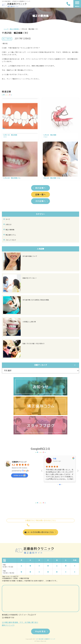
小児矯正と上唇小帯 (29, 322)
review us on (20, 475)
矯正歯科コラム (11, 235)
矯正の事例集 (10, 230)
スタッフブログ (11, 240)
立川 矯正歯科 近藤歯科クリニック (46, 639)
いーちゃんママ (59, 459)
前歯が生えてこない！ (30, 278)
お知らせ (9, 225)
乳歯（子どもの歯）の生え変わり (34, 344)
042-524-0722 (40, 525)
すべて (8, 219)
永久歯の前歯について (30, 256)
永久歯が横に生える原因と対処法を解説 (36, 300)
